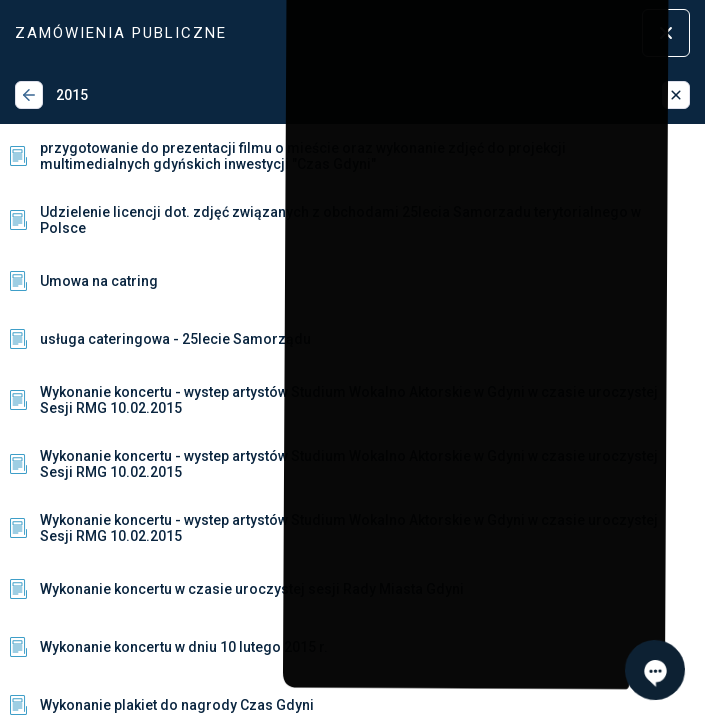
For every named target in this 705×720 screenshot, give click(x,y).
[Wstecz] (29, 95)
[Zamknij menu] (666, 33)
